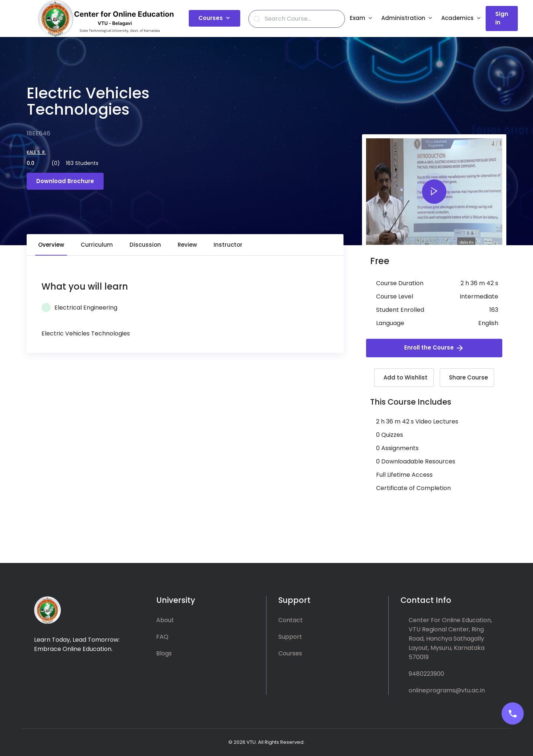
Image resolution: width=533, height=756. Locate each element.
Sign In (502, 18)
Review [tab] (187, 245)
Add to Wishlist (405, 377)
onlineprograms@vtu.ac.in (447, 690)
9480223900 (426, 674)
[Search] (301, 19)
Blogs (164, 653)
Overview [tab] (51, 245)
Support (290, 637)
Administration (403, 18)
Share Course (468, 377)
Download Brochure (65, 181)
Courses (211, 18)
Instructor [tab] (228, 245)
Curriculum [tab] (97, 245)
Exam (358, 18)
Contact (291, 620)
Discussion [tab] (145, 245)
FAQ (162, 637)
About (165, 620)
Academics (457, 18)
